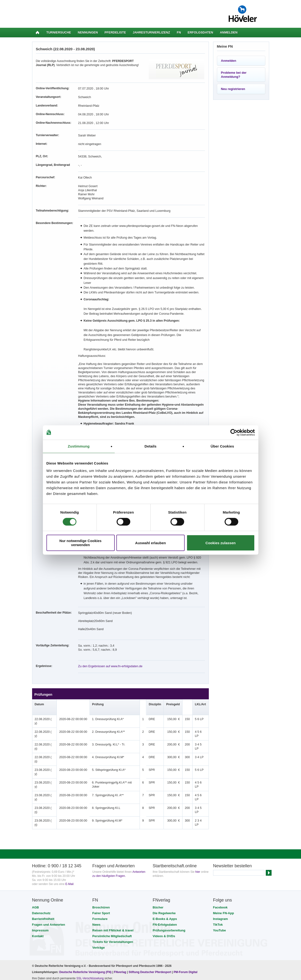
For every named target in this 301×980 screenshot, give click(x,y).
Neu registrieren (233, 89)
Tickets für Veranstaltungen (113, 896)
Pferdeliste (115, 32)
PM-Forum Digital (185, 926)
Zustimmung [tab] (79, 446)
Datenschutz (41, 867)
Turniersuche (59, 32)
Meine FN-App (224, 867)
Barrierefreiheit (43, 873)
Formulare (100, 873)
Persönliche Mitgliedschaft (112, 890)
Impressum (40, 884)
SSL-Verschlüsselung (90, 932)
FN (179, 32)
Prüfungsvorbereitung (169, 884)
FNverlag (121, 926)
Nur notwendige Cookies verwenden (80, 543)
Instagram (221, 873)
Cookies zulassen (221, 543)
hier (198, 826)
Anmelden (229, 32)
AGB (36, 861)
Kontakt (38, 890)
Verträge (99, 901)
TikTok (218, 878)
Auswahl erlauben (150, 543)
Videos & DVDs (164, 890)
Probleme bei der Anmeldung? (234, 75)
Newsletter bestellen (233, 820)
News (97, 878)
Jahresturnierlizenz (151, 32)
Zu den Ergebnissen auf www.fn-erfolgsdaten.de (109, 657)
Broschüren (101, 861)
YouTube (220, 884)
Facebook (220, 861)
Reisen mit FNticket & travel (113, 884)
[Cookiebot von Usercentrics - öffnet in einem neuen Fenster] (234, 432)
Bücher (158, 861)
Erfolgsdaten (201, 32)
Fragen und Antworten (49, 878)
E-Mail (69, 838)
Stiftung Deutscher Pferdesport (150, 926)
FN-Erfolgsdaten (165, 878)
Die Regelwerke (164, 867)
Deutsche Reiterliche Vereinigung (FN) (85, 926)
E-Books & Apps (165, 873)
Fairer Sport (101, 867)
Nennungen (88, 32)
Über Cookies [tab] (222, 446)
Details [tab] (151, 446)
